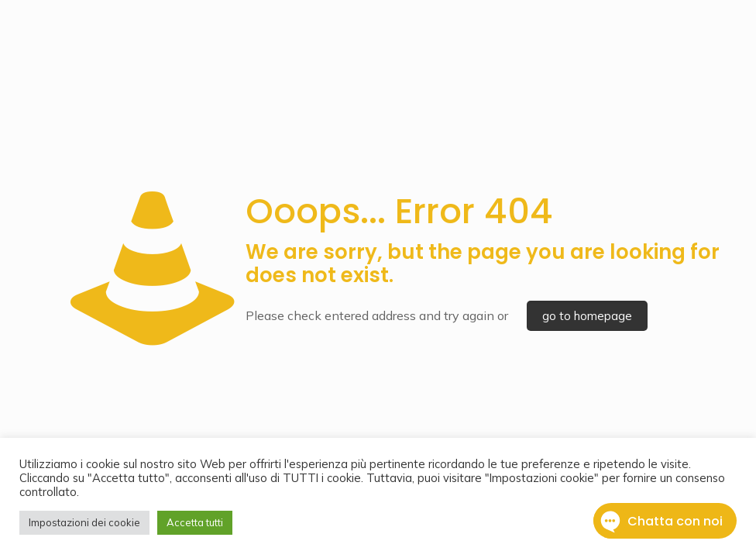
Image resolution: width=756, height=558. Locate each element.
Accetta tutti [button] (195, 522)
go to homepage (587, 316)
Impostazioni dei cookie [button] (84, 522)
